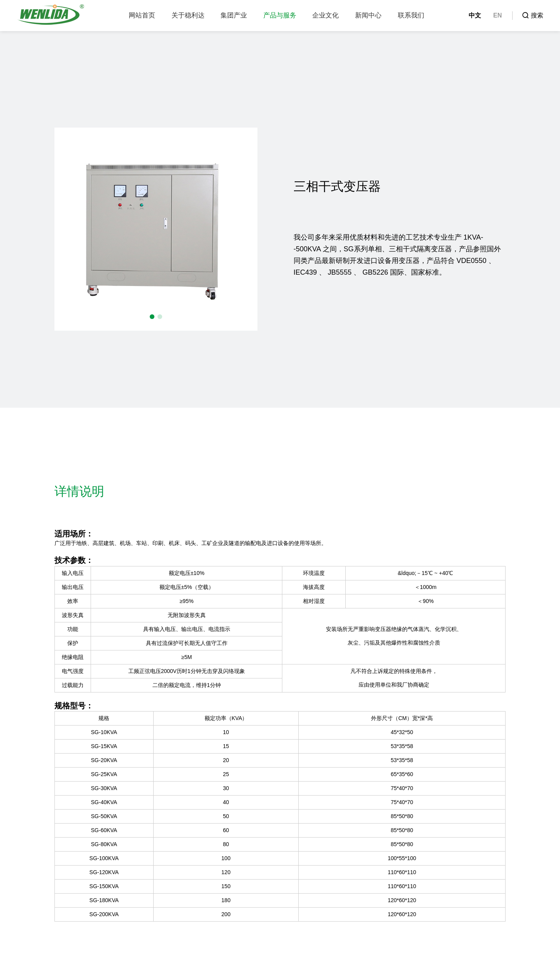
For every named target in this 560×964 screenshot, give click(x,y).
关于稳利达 (188, 15)
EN (497, 15)
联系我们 (411, 15)
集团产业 (234, 15)
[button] (152, 317)
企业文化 (325, 15)
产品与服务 (280, 15)
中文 (475, 15)
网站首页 (142, 15)
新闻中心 (368, 15)
